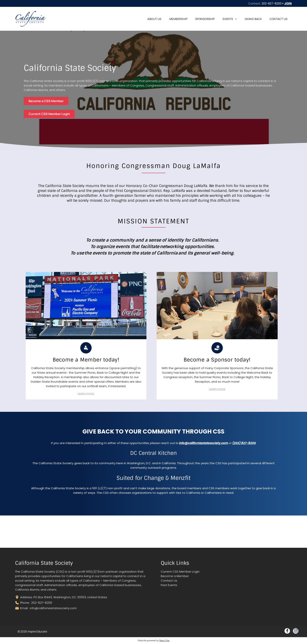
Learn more (86, 393)
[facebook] (287, 631)
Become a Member (175, 576)
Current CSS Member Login (180, 572)
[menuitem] (154, 19)
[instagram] (296, 631)
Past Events (169, 585)
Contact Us (169, 581)
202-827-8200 (272, 3)
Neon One (164, 640)
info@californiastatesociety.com (53, 608)
